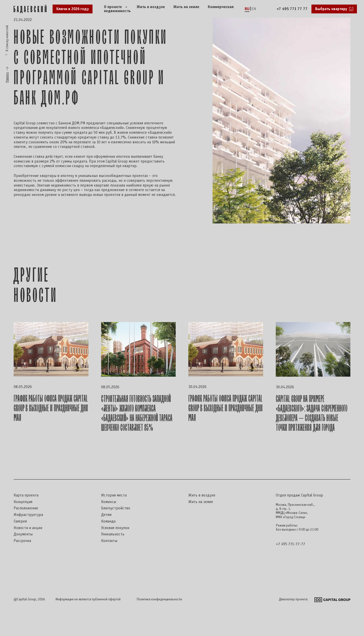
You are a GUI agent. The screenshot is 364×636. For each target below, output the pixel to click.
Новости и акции (28, 528)
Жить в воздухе (151, 7)
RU (247, 9)
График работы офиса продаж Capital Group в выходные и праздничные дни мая (51, 408)
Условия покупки (115, 528)
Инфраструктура (28, 515)
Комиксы (109, 502)
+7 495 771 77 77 (292, 9)
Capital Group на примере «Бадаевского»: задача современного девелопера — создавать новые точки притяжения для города (312, 413)
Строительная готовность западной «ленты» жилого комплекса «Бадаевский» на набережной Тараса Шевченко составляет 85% (137, 413)
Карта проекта (26, 495)
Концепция (23, 502)
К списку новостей (7, 38)
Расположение (26, 508)
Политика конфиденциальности (159, 599)
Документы (23, 534)
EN (254, 9)
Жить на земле (186, 7)
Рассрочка (22, 541)
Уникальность (113, 534)
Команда (108, 521)
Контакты (109, 541)
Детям (106, 515)
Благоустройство (116, 508)
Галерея (20, 521)
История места (114, 495)
